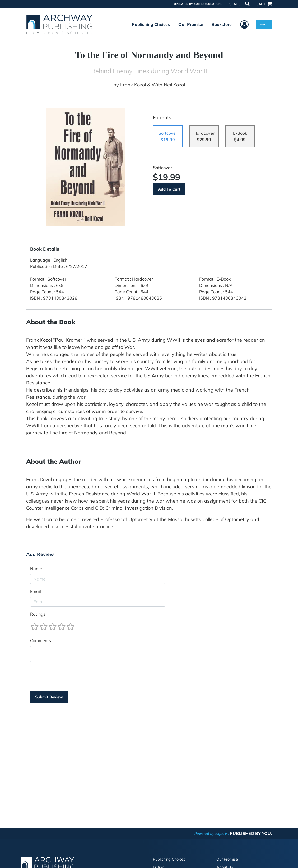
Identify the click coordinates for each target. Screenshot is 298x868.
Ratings (38, 614)
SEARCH (239, 4)
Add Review (40, 554)
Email (36, 591)
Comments (41, 640)
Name (36, 569)
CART (264, 4)
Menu (264, 24)
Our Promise (191, 24)
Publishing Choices (151, 24)
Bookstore (222, 24)
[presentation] (70, 677)
